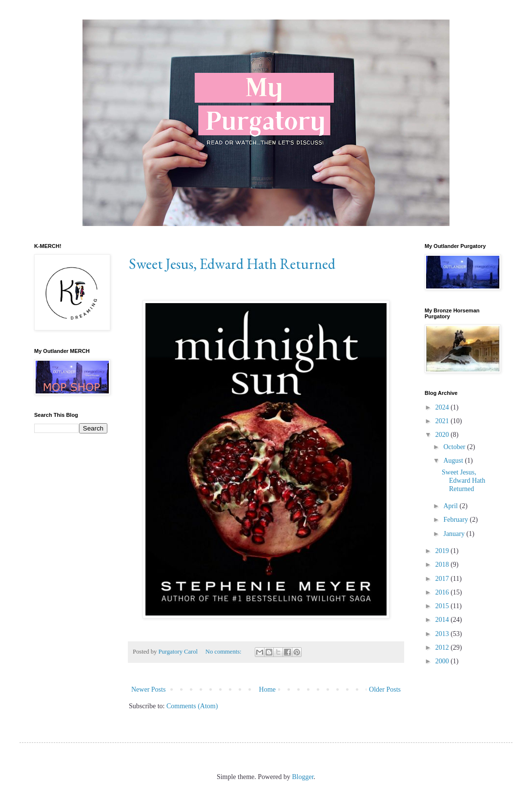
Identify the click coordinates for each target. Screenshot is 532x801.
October (455, 447)
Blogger (303, 777)
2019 (443, 551)
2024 (443, 407)
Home (267, 689)
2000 (443, 661)
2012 (443, 647)
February (456, 520)
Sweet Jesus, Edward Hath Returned (232, 264)
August (454, 461)
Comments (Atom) (192, 706)
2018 (443, 565)
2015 (443, 606)
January (455, 534)
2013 (443, 634)
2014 (443, 620)
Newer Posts (148, 689)
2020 (443, 435)
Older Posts (385, 689)
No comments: (224, 652)
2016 (443, 592)
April (451, 506)
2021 (443, 421)
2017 (443, 579)
